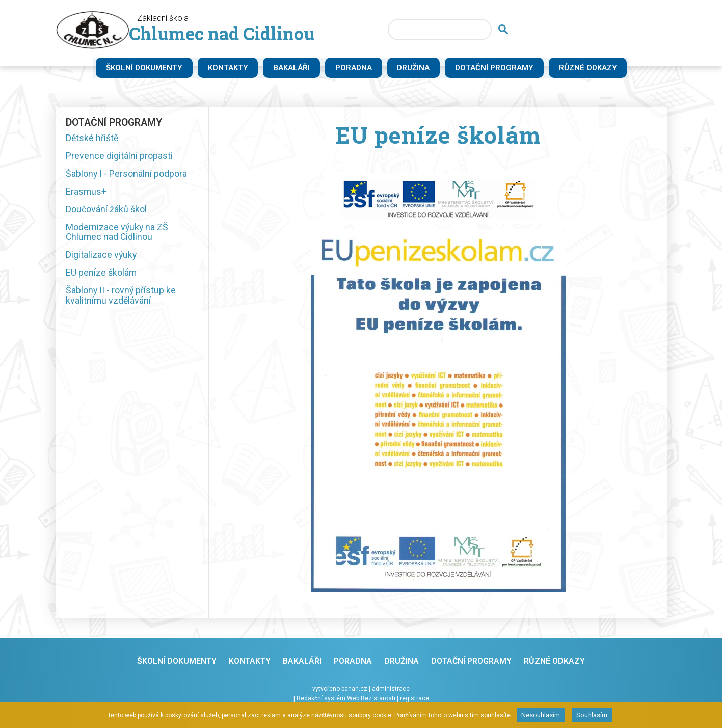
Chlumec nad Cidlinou (240, 36)
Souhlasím (592, 715)
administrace (391, 689)
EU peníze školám (101, 276)
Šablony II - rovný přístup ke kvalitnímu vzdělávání (121, 299)
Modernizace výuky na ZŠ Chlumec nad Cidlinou (117, 234)
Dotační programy (502, 69)
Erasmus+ (86, 192)
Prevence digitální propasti (119, 156)
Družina (421, 69)
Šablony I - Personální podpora (127, 174)
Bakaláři (299, 69)
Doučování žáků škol (106, 211)
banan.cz (354, 689)
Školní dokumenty (151, 69)
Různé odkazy (596, 69)
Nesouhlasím (541, 715)
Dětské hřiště (92, 137)
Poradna (361, 69)
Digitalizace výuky (102, 258)
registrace (415, 698)
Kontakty (235, 69)
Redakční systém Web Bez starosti (346, 698)
